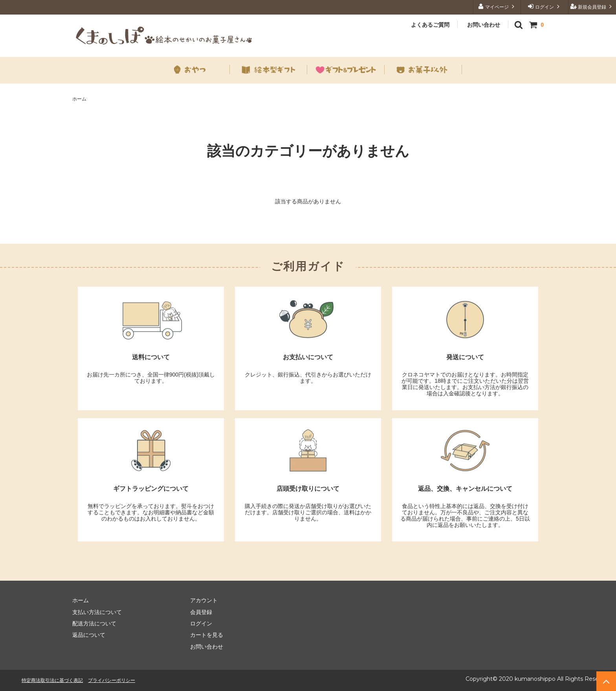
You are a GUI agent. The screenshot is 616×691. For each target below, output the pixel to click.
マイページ (497, 6)
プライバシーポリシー (112, 680)
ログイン (545, 6)
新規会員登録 (592, 6)
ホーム (79, 99)
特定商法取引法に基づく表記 (52, 680)
